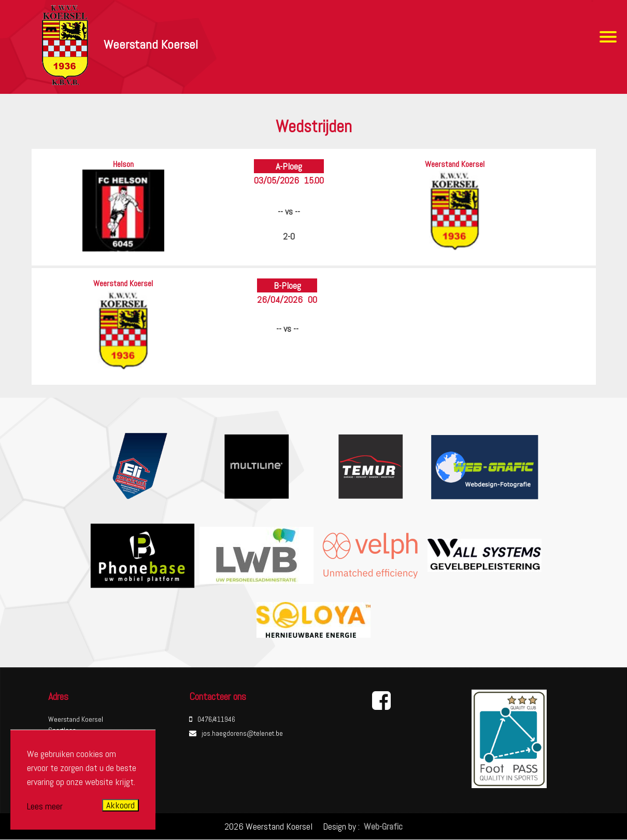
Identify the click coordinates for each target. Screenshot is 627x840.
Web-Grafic (382, 826)
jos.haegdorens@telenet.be (242, 733)
